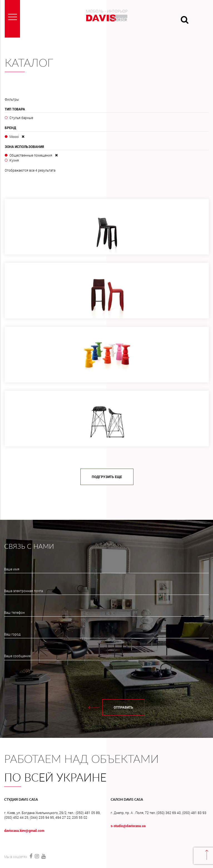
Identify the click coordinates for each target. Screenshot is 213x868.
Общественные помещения (31, 155)
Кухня (14, 160)
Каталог (29, 63)
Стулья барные (21, 118)
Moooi (14, 137)
